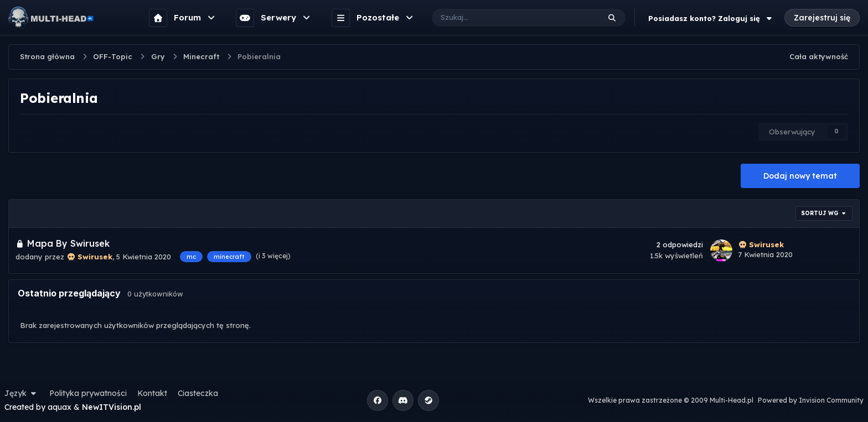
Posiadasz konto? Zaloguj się (711, 18)
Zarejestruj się (822, 18)
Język (22, 393)
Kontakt (152, 393)
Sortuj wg (824, 213)
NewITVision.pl (112, 407)
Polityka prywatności (88, 393)
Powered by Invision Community (811, 400)
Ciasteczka (198, 393)
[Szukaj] (505, 18)
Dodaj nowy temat (800, 176)
